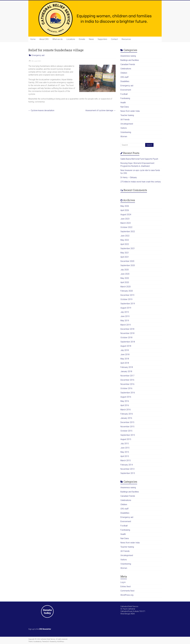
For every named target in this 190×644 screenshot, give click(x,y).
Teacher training (127, 115)
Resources (126, 39)
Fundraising (125, 98)
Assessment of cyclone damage (101, 110)
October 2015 (126, 431)
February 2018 (127, 367)
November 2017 (127, 376)
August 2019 (126, 308)
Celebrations (126, 69)
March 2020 (126, 287)
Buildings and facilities (130, 60)
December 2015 (127, 422)
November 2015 (127, 427)
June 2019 (125, 316)
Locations (71, 39)
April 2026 (125, 210)
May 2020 (125, 278)
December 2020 (127, 261)
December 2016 (127, 380)
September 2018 (128, 342)
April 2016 (125, 405)
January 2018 (126, 371)
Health (123, 103)
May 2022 (125, 240)
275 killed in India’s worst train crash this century (141, 182)
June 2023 (125, 219)
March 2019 (126, 325)
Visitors (124, 128)
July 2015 (125, 444)
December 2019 (127, 295)
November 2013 (127, 469)
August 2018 (126, 346)
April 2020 (125, 282)
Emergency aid (38, 55)
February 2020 (127, 291)
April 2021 (125, 257)
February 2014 (127, 465)
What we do (58, 39)
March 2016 (126, 410)
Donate (82, 39)
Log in (123, 582)
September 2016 (128, 393)
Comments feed (127, 591)
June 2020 (125, 274)
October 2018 (126, 338)
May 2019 (125, 321)
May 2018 (125, 359)
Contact (114, 39)
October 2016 (126, 388)
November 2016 (127, 384)
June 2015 (125, 448)
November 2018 (127, 333)
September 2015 (128, 435)
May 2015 (125, 452)
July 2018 (125, 350)
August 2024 (126, 215)
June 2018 (125, 354)
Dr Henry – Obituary (129, 177)
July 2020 (125, 270)
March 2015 (126, 460)
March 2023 (126, 223)
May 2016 (125, 401)
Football (124, 94)
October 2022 (126, 227)
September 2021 (128, 248)
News (91, 39)
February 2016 (127, 414)
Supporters (102, 39)
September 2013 (128, 473)
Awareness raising (128, 56)
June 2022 (125, 236)
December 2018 (127, 329)
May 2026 (125, 206)
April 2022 (125, 244)
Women (124, 136)
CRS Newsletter (45, 629)
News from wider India (130, 111)
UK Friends (125, 120)
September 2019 (128, 304)
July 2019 (125, 312)
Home (33, 39)
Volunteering (126, 132)
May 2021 (125, 253)
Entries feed (125, 587)
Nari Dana (125, 107)
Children (124, 73)
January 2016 (126, 418)
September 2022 (128, 231)
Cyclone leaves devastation (41, 110)
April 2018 (125, 363)
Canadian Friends (128, 64)
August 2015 (126, 439)
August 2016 (126, 397)
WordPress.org (127, 595)
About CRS (44, 39)
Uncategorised (127, 124)
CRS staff (124, 77)
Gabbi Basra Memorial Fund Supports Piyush (139, 159)
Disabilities (125, 81)
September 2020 (128, 265)
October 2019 (126, 299)
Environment (126, 90)
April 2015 (125, 456)
